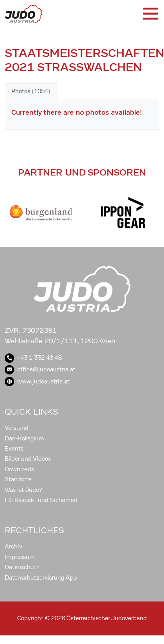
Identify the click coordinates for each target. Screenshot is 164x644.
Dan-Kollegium (24, 438)
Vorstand (17, 428)
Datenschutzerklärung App (41, 578)
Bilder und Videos (28, 459)
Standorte (18, 479)
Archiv (13, 546)
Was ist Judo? (23, 490)
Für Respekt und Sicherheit (41, 500)
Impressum (20, 557)
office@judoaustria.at (40, 369)
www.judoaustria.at (37, 381)
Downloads (19, 469)
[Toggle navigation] (150, 14)
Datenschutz (22, 567)
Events (14, 449)
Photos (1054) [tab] (31, 91)
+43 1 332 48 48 (33, 358)
